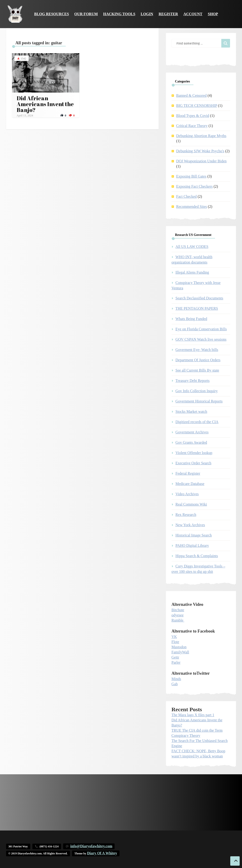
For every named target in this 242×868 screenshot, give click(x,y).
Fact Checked (187, 196)
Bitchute (178, 610)
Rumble (178, 620)
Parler (176, 662)
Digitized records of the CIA (197, 422)
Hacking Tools (119, 14)
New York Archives (190, 525)
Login (147, 14)
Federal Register (188, 473)
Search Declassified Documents (199, 298)
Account (193, 14)
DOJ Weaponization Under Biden (202, 161)
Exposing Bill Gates (191, 176)
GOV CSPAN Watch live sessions (201, 339)
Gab (175, 684)
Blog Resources (52, 14)
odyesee (178, 615)
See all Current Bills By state (197, 370)
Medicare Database (190, 484)
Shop (213, 14)
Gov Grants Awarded (191, 442)
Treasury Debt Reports (193, 381)
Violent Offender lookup (194, 453)
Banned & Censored (192, 95)
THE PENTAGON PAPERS (197, 308)
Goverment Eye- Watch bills (197, 350)
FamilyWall (180, 652)
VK (174, 637)
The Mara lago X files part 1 (193, 715)
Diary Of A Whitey (102, 853)
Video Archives (187, 494)
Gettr (175, 657)
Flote (175, 642)
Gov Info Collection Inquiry (197, 391)
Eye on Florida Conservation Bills (201, 329)
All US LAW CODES (192, 247)
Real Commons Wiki (191, 504)
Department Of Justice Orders (198, 360)
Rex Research (186, 515)
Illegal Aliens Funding (192, 272)
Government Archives (192, 432)
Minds (176, 679)
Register (168, 14)
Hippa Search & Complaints (197, 556)
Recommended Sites (192, 207)
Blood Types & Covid (193, 116)
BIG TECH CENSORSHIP (197, 106)
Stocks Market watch (191, 412)
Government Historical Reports (199, 401)
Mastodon (179, 647)
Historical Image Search (194, 535)
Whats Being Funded (191, 319)
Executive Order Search (194, 463)
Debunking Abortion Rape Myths (201, 136)
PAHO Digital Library (192, 546)
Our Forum (86, 14)
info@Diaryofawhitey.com (91, 846)
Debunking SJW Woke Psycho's (200, 151)
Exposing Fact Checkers (195, 186)
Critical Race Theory (192, 126)
